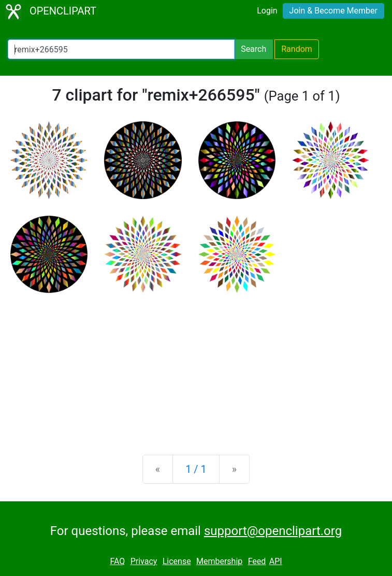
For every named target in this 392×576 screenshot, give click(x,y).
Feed (257, 561)
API (276, 561)
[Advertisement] (196, 366)
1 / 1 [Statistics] (196, 469)
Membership (219, 561)
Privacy (144, 561)
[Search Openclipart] (121, 49)
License (177, 561)
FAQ (117, 561)
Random (297, 49)
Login (267, 11)
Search (253, 49)
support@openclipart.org (273, 531)
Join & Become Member (333, 11)
